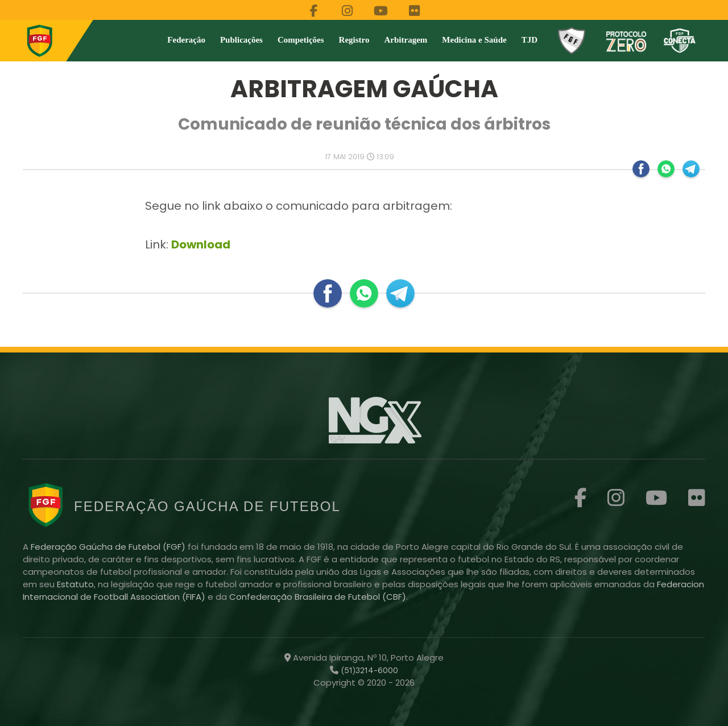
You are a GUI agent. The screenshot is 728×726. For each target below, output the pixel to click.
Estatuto (75, 584)
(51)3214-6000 (368, 670)
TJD (530, 40)
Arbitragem (406, 40)
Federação (186, 40)
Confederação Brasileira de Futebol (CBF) (318, 597)
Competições (301, 40)
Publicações (241, 40)
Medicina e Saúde (474, 40)
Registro (354, 40)
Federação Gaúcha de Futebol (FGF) (109, 547)
